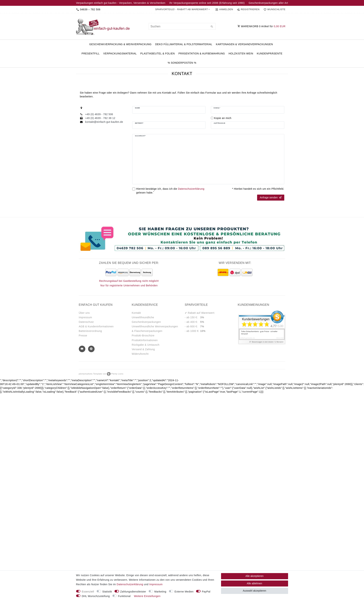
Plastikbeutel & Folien (158, 53)
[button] (182, 9)
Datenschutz (86, 322)
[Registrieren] (248, 9)
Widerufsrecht (140, 354)
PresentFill (91, 53)
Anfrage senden (271, 197)
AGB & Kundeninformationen (96, 326)
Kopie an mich (223, 118)
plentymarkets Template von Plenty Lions (101, 374)
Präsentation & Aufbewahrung (202, 53)
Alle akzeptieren (255, 576)
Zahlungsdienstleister (133, 592)
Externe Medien (184, 592)
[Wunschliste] (274, 9)
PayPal (206, 592)
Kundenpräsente (270, 53)
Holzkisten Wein (241, 53)
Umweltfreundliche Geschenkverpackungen (146, 320)
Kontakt (136, 313)
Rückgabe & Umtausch (146, 345)
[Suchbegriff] (182, 26)
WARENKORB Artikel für (262, 26)
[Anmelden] (224, 9)
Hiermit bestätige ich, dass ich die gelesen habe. (170, 191)
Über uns (84, 313)
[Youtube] (82, 349)
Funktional (124, 596)
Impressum (86, 317)
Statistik (107, 592)
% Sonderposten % (182, 63)
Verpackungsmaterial (120, 53)
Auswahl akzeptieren (254, 591)
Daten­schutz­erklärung (130, 584)
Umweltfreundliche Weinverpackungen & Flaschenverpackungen (155, 329)
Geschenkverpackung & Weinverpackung (120, 44)
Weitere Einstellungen (147, 596)
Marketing (160, 592)
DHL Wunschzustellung (96, 596)
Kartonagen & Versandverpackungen (245, 44)
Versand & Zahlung (143, 349)
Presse (83, 336)
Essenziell (88, 592)
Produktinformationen (145, 340)
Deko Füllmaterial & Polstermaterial (184, 44)
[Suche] (212, 27)
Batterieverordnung (90, 331)
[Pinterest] (91, 349)
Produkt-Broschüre (143, 336)
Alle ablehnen (254, 583)
